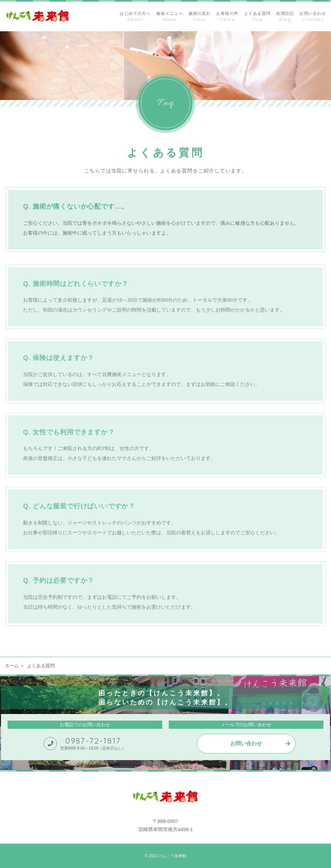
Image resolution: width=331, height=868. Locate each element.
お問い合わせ (246, 743)
